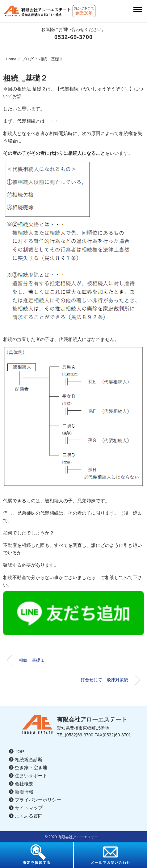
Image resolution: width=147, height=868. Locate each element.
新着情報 (21, 792)
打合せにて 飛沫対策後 (104, 680)
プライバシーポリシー (35, 800)
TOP (17, 751)
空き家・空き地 (28, 768)
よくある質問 (26, 816)
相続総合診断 (26, 759)
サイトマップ (26, 808)
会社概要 (21, 784)
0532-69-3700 (73, 37)
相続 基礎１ (32, 660)
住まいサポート (28, 776)
